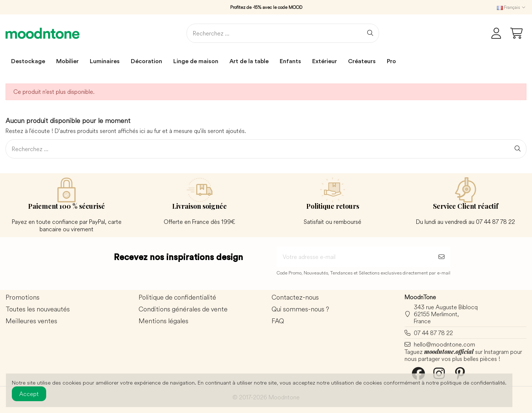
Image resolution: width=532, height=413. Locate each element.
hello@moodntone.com (444, 344)
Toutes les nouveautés (38, 309)
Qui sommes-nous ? (300, 309)
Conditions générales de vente (183, 309)
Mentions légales (163, 321)
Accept (29, 394)
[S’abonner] (441, 257)
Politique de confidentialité (177, 298)
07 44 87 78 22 (433, 333)
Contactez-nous (295, 298)
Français (512, 7)
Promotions (23, 298)
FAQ (278, 321)
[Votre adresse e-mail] (355, 257)
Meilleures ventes (31, 321)
